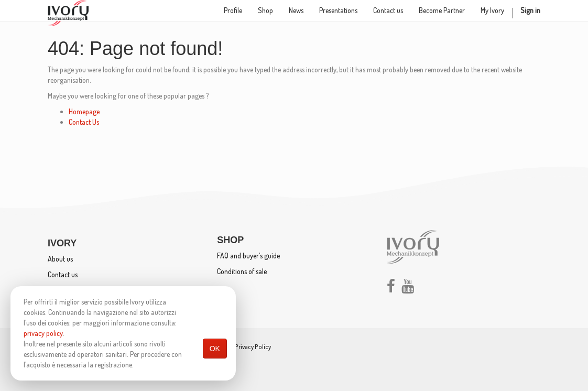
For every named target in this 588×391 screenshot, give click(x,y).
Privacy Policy (253, 347)
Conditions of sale (242, 271)
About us (60, 259)
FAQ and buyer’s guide (248, 256)
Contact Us (84, 122)
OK (215, 349)
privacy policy (43, 333)
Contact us (63, 274)
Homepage (84, 111)
